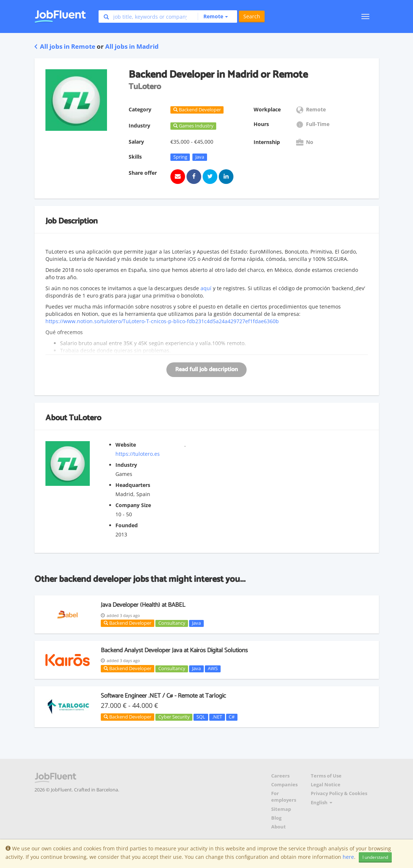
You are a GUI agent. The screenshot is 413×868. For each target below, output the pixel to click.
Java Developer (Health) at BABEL (143, 605)
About (279, 827)
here (348, 857)
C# (232, 717)
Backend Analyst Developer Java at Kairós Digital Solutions (174, 650)
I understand (375, 857)
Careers (280, 776)
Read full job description (207, 370)
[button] (213, 16)
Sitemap (281, 809)
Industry (126, 465)
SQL (201, 717)
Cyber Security (174, 717)
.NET (217, 717)
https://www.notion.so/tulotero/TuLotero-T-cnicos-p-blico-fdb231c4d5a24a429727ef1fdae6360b (162, 321)
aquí (206, 288)
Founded (127, 525)
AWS (213, 669)
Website (126, 445)
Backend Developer (128, 623)
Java (200, 157)
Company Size (133, 505)
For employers (284, 797)
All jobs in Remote (65, 46)
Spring (180, 157)
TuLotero (85, 418)
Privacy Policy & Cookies (339, 793)
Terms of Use (326, 776)
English (322, 803)
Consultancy (172, 623)
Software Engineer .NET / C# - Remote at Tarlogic (163, 696)
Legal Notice (326, 785)
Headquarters (133, 485)
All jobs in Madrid (132, 46)
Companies (284, 785)
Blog (276, 818)
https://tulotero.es (138, 454)
